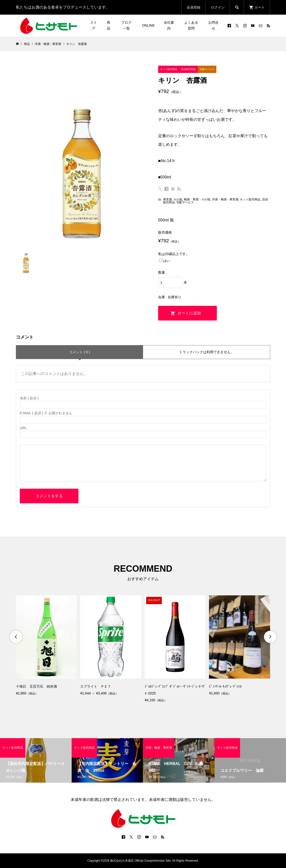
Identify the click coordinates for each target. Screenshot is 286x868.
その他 (178, 199)
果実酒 (167, 199)
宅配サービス (185, 202)
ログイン (218, 7)
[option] (46, 646)
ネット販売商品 (250, 199)
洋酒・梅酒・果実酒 (225, 199)
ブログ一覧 (126, 25)
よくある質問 (191, 25)
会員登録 (194, 7)
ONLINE (148, 25)
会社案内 (169, 25)
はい (165, 261)
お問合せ (213, 25)
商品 (109, 25)
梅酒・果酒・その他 (197, 199)
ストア (94, 25)
